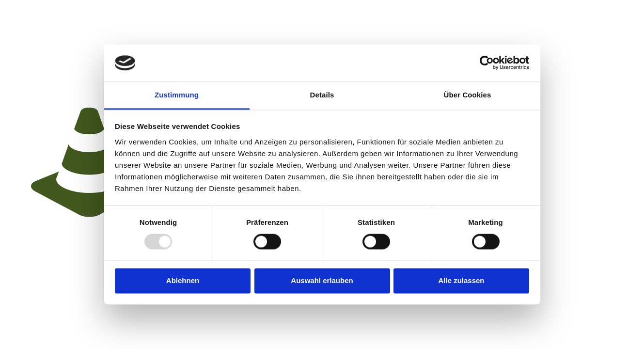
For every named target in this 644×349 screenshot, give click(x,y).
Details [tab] (322, 95)
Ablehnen (183, 280)
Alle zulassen (461, 280)
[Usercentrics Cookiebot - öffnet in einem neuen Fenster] (487, 63)
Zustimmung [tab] (177, 95)
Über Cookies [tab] (468, 95)
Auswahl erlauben (322, 280)
